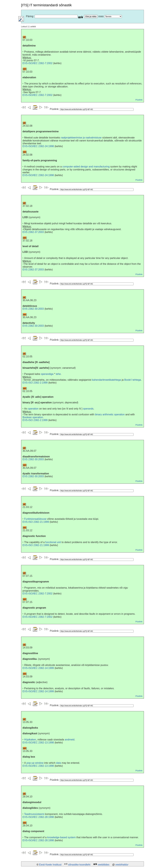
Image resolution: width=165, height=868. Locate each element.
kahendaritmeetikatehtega (106, 380)
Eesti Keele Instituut (50, 865)
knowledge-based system (61, 837)
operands (88, 409)
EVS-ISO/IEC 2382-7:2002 (37, 63)
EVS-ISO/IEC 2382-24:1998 (38, 146)
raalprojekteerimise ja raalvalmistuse (81, 138)
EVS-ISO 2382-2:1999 (35, 383)
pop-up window (35, 763)
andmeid (70, 740)
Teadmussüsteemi (34, 814)
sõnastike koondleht (79, 865)
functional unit (53, 542)
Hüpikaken (30, 740)
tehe (58, 374)
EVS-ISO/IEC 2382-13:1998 (38, 743)
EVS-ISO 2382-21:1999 (36, 522)
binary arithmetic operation (110, 414)
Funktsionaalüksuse (35, 519)
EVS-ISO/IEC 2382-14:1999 (38, 668)
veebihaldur (122, 865)
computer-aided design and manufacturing (86, 167)
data (58, 763)
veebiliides (104, 865)
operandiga (47, 374)
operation (33, 409)
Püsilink (139, 100)
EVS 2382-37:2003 (33, 232)
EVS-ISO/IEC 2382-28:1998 (38, 817)
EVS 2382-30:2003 (33, 309)
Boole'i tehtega (133, 380)
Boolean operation (33, 417)
